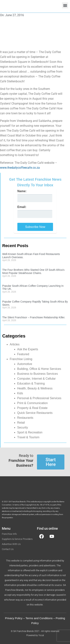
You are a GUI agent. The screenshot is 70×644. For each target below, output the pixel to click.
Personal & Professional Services (39, 398)
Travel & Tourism (28, 437)
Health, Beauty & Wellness (35, 388)
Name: (22, 191)
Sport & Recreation (30, 432)
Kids (20, 393)
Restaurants (25, 418)
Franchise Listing (21, 359)
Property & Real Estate (32, 408)
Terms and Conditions (39, 618)
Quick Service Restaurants (35, 413)
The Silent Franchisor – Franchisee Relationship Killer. (34, 317)
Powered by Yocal (35, 635)
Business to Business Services (38, 374)
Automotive (25, 364)
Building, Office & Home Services (39, 369)
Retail (21, 423)
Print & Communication (32, 403)
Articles (15, 344)
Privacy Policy (14, 618)
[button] (65, 5)
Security (23, 427)
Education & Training (31, 383)
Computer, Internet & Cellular (36, 379)
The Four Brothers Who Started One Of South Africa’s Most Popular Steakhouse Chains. (33, 271)
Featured (23, 354)
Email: (22, 207)
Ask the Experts (28, 349)
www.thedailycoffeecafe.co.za (20, 168)
